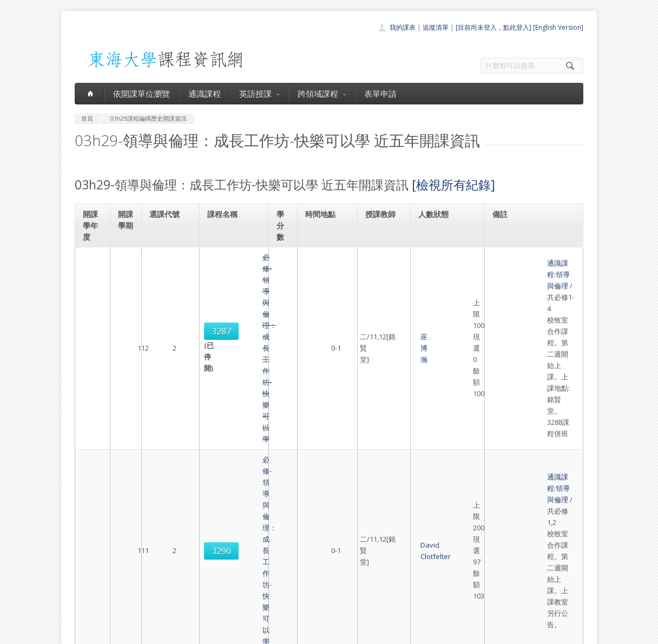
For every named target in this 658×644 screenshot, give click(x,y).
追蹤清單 (436, 27)
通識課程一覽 (307, 555)
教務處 (256, 633)
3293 (167, 418)
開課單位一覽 (307, 543)
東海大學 (84, 633)
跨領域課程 (322, 94)
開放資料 (301, 591)
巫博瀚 (377, 291)
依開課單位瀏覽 (142, 94)
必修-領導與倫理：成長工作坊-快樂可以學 (234, 291)
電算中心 (222, 633)
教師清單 (301, 603)
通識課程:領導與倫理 (528, 268)
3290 (167, 358)
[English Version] (558, 27)
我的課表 (403, 27)
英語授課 (259, 94)
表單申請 (380, 94)
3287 (167, 286)
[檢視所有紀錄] (453, 185)
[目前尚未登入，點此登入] (493, 27)
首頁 (294, 531)
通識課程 (205, 94)
